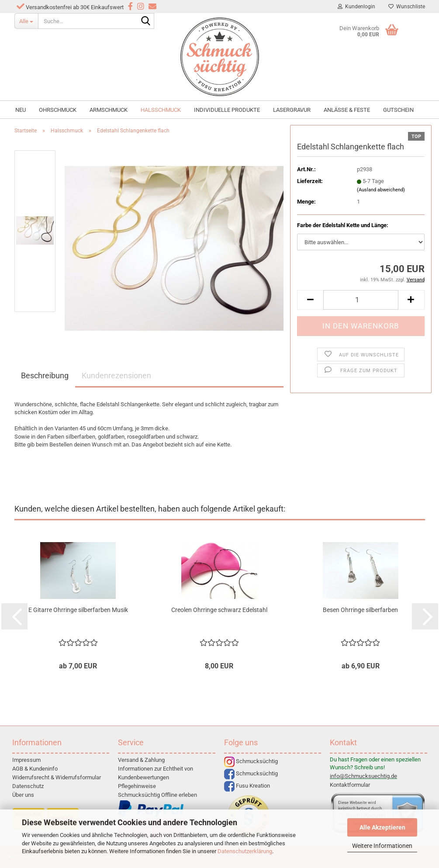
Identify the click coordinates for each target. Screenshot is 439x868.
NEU (21, 110)
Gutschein (398, 110)
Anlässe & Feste (347, 110)
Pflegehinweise (137, 786)
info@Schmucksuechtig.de (363, 776)
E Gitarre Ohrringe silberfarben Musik (78, 610)
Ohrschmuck (58, 110)
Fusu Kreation (247, 786)
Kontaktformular (350, 785)
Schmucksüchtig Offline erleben (157, 795)
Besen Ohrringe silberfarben (360, 610)
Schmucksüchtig (251, 761)
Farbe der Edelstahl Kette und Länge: (343, 225)
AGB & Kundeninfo (35, 769)
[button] (310, 300)
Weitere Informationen (382, 846)
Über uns (23, 795)
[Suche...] (26, 21)
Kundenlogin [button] (356, 7)
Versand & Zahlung (141, 760)
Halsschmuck (161, 110)
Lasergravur (292, 110)
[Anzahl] (361, 300)
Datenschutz (28, 786)
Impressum (26, 760)
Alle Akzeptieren (382, 827)
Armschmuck (109, 110)
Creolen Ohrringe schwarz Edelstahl (219, 610)
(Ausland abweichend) (381, 190)
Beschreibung (45, 375)
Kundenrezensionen (116, 375)
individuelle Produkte (227, 110)
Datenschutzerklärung (245, 851)
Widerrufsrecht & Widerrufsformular (57, 777)
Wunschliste (407, 7)
